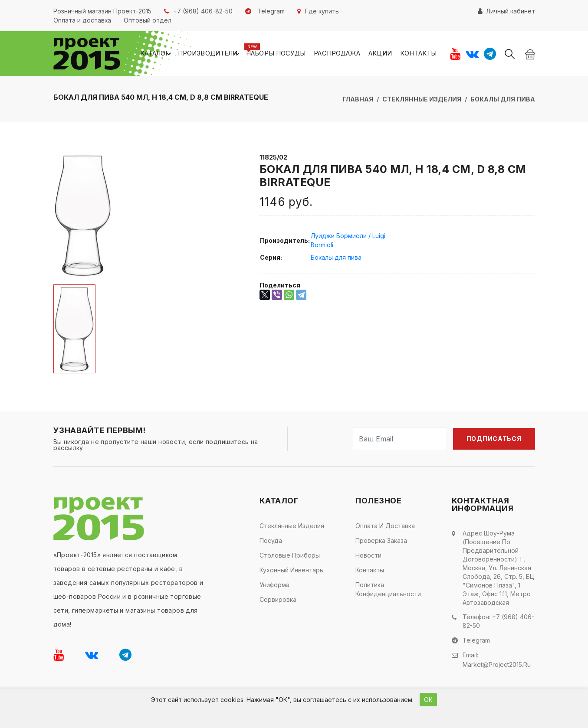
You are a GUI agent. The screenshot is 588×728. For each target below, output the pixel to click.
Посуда (271, 542)
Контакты (419, 54)
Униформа (274, 586)
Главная (358, 100)
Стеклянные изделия (422, 100)
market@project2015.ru (497, 664)
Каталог (180, 55)
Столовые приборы (290, 557)
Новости (368, 557)
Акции (385, 54)
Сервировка (278, 601)
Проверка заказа (381, 542)
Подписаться (494, 440)
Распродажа (346, 54)
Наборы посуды (289, 54)
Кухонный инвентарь (291, 571)
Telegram (476, 641)
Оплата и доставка (385, 527)
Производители (229, 55)
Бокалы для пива (503, 100)
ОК (428, 700)
